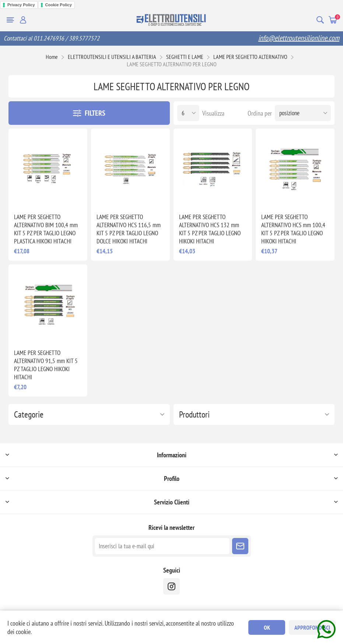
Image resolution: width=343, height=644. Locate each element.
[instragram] (171, 586)
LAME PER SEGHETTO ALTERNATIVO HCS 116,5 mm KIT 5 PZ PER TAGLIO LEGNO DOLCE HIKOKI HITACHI (129, 229)
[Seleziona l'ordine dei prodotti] (303, 113)
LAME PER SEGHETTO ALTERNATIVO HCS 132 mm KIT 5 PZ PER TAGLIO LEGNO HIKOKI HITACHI (210, 229)
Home (52, 57)
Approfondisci (312, 627)
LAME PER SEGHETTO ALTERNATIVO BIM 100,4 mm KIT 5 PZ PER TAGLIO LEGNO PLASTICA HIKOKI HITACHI (46, 229)
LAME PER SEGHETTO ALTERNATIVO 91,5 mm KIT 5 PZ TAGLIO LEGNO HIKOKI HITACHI (46, 365)
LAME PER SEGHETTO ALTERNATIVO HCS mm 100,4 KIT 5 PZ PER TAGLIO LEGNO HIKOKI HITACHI (293, 229)
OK (267, 627)
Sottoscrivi (240, 546)
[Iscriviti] (162, 546)
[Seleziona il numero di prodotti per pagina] (188, 113)
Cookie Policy (59, 5)
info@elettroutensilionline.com (299, 38)
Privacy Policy (21, 5)
